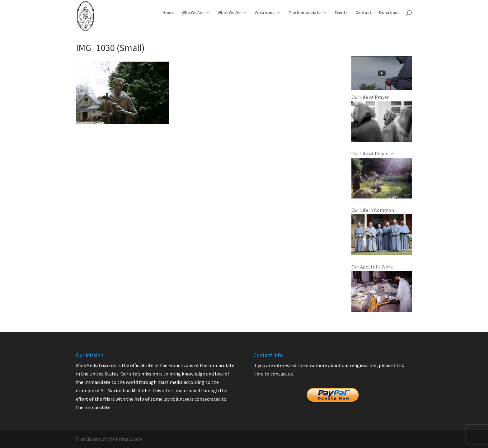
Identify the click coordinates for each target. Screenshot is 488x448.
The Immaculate (305, 13)
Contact (363, 13)
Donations (389, 13)
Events (341, 13)
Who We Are (192, 13)
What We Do (229, 13)
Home (168, 13)
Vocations (265, 13)
